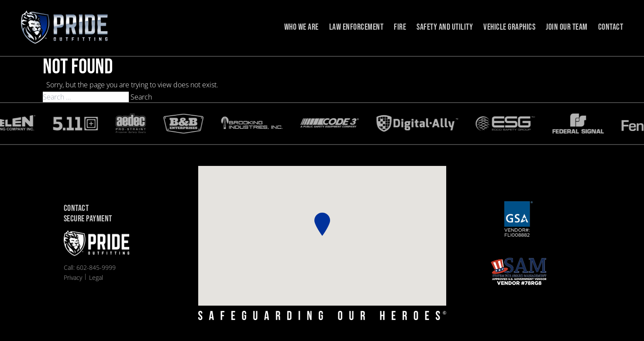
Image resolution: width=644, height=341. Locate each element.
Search (141, 97)
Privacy (73, 277)
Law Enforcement (356, 27)
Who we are (301, 27)
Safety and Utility (445, 27)
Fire (400, 27)
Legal (96, 277)
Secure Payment (88, 219)
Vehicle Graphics (509, 27)
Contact (611, 27)
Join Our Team (567, 27)
